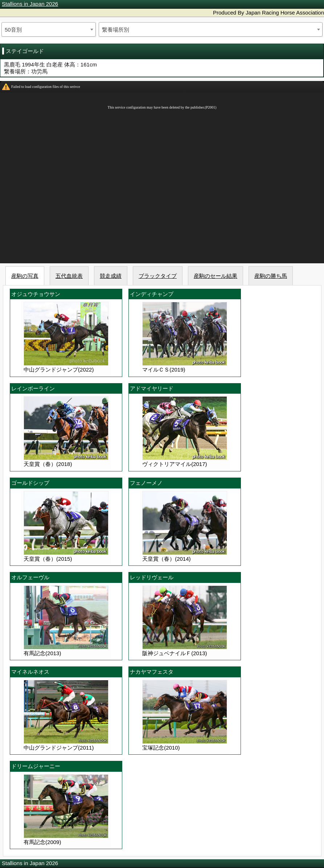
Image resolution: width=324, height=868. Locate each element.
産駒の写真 (25, 276)
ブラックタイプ (158, 276)
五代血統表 (69, 276)
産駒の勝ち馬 (271, 276)
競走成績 (111, 276)
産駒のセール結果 (216, 276)
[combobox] (49, 29)
